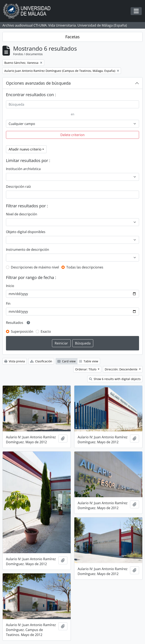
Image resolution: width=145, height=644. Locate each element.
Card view (67, 361)
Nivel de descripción (22, 214)
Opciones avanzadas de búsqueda (38, 83)
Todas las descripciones (85, 267)
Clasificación (41, 361)
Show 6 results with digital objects (115, 379)
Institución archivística (23, 169)
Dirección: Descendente (121, 369)
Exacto (46, 331)
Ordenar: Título (86, 369)
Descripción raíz (18, 187)
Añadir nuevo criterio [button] (25, 149)
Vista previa (15, 361)
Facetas (72, 37)
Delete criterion (72, 135)
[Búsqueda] (72, 104)
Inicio (10, 286)
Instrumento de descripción (28, 250)
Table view (89, 361)
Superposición (22, 331)
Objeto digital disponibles (26, 232)
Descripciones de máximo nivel (35, 267)
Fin (8, 303)
